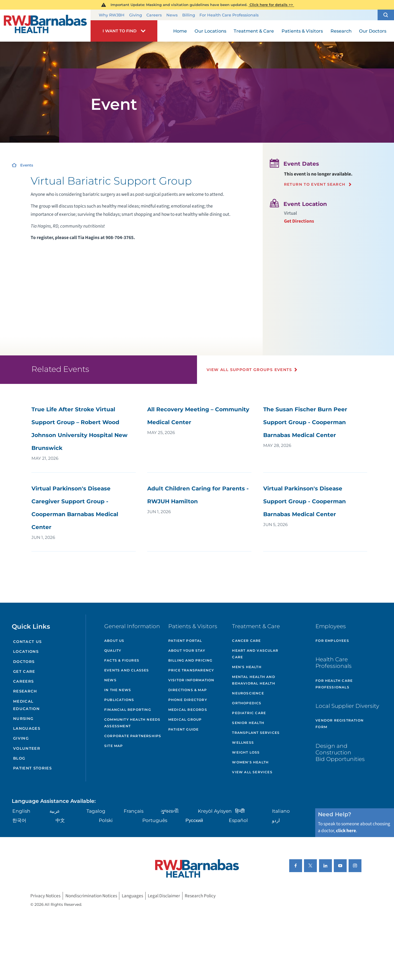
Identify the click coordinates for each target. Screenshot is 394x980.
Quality (113, 650)
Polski (106, 820)
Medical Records (188, 710)
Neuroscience (248, 693)
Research (25, 691)
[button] (386, 15)
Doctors (24, 662)
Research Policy (200, 896)
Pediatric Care (249, 713)
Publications (119, 700)
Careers (154, 15)
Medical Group (185, 719)
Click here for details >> (271, 5)
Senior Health (248, 723)
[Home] (45, 25)
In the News (118, 690)
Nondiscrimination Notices (91, 896)
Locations (26, 651)
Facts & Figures (122, 660)
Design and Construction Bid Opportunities (340, 752)
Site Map (114, 746)
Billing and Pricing (190, 660)
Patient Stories (32, 768)
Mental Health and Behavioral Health (254, 680)
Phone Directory (188, 700)
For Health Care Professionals (229, 15)
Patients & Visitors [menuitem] (302, 31)
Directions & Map (188, 690)
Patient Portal (185, 641)
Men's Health (247, 667)
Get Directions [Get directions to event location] (299, 221)
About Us (114, 641)
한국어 (19, 820)
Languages (27, 728)
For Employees (332, 641)
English (21, 811)
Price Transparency (191, 670)
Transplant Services (256, 733)
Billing (189, 15)
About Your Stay (187, 650)
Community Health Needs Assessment (132, 723)
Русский (194, 820)
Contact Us (27, 642)
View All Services (252, 772)
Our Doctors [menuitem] (373, 31)
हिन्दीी (240, 811)
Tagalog (96, 811)
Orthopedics (247, 703)
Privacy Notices (45, 896)
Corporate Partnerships (133, 736)
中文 (60, 820)
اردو (276, 820)
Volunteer (27, 748)
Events (27, 165)
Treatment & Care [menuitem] (254, 31)
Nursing (23, 719)
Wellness (243, 742)
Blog (19, 758)
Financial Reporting (128, 710)
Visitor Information (191, 680)
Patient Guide (184, 729)
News (172, 15)
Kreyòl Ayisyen (215, 811)
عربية (55, 811)
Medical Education (26, 705)
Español (238, 820)
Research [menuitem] (341, 31)
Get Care (24, 671)
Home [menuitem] (180, 31)
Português (155, 820)
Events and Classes (127, 670)
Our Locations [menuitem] (210, 31)
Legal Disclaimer (164, 896)
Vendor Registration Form (340, 724)
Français (134, 811)
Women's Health (250, 762)
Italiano (281, 811)
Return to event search (315, 184)
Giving (136, 15)
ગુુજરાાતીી (170, 811)
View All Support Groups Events (249, 370)
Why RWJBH (112, 15)
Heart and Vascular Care (255, 654)
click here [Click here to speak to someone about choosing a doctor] (346, 831)
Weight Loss (246, 752)
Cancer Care (246, 641)
